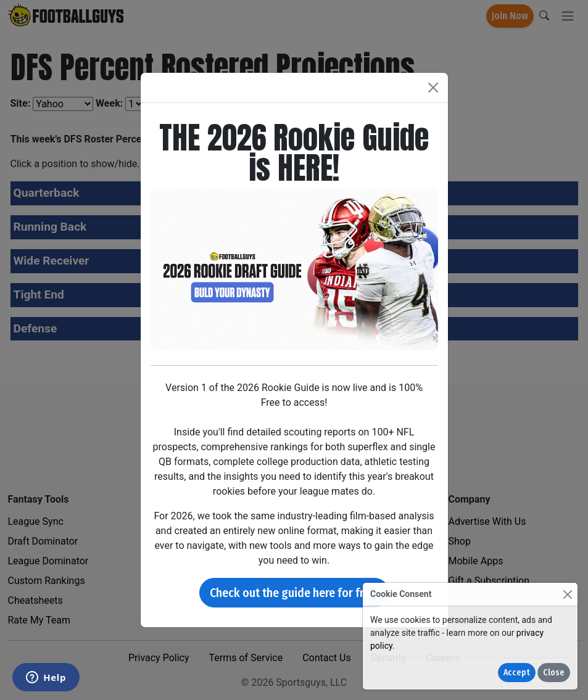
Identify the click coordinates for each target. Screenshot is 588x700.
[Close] (567, 594)
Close (554, 673)
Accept (517, 673)
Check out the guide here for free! (294, 593)
